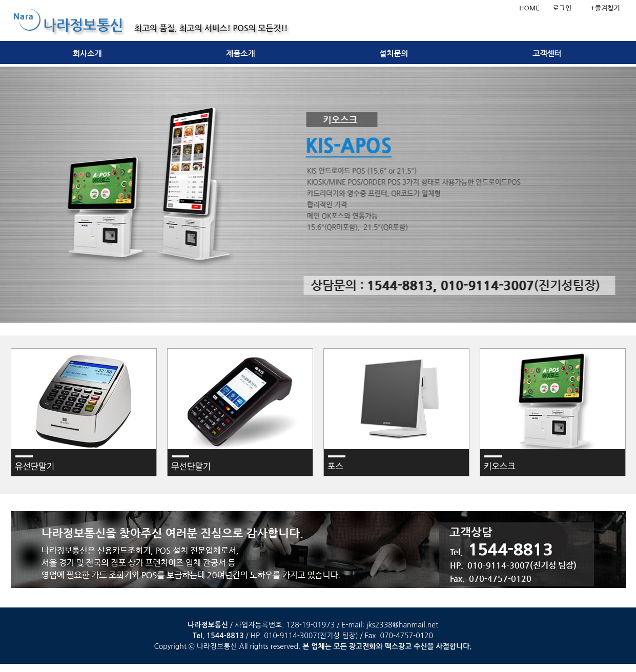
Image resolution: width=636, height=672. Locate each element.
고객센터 (547, 54)
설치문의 (394, 54)
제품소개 (240, 54)
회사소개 (87, 54)
